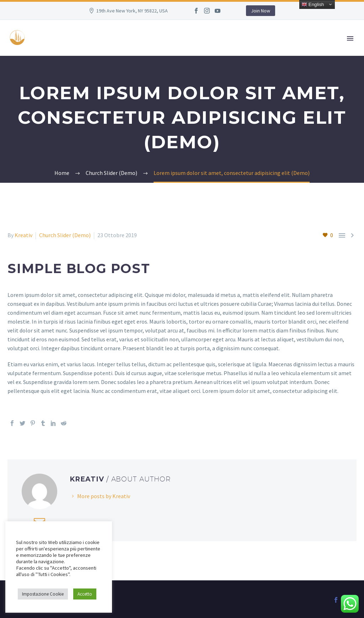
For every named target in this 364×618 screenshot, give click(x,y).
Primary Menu (350, 38)
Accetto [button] (85, 594)
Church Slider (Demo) (65, 235)
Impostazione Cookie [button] (43, 594)
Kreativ (23, 235)
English (313, 5)
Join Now (261, 11)
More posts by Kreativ (104, 496)
